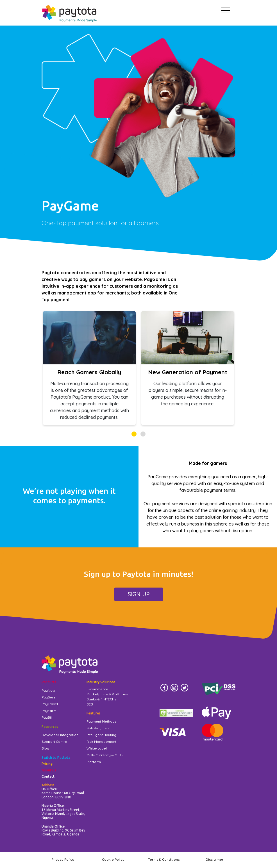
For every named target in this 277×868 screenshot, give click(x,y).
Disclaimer (214, 859)
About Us (49, 770)
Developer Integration (60, 735)
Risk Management (101, 742)
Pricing (47, 764)
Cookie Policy (113, 859)
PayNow (48, 690)
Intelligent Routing (101, 735)
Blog (45, 748)
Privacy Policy (63, 859)
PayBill (47, 717)
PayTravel (50, 704)
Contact (48, 776)
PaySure (49, 697)
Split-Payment (98, 728)
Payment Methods (101, 721)
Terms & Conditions (164, 859)
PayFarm (49, 711)
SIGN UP (139, 594)
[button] (134, 434)
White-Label (97, 748)
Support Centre (54, 742)
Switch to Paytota (56, 758)
